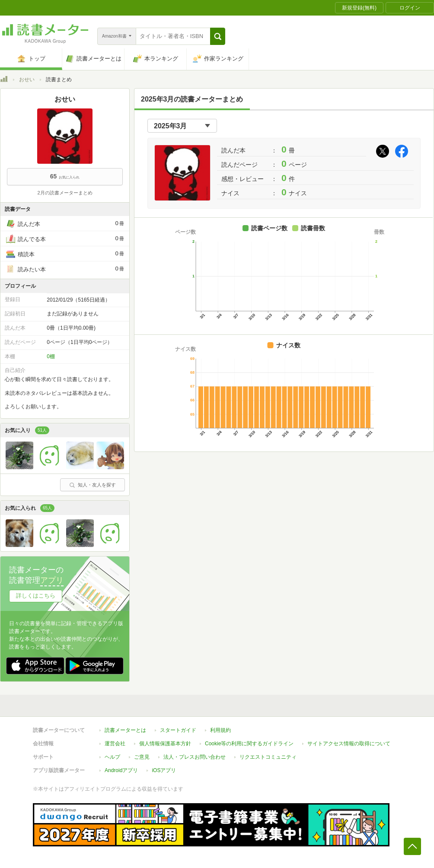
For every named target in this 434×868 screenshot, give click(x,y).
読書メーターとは (125, 730)
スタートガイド (178, 730)
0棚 (51, 356)
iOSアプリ (164, 770)
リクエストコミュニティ (268, 757)
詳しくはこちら (36, 596)
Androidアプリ (121, 770)
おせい (27, 79)
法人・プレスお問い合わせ (195, 757)
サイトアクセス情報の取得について (349, 744)
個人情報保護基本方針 (165, 744)
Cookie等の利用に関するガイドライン (249, 744)
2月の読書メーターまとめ (65, 193)
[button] (218, 36)
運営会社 (115, 744)
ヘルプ (112, 757)
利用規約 (220, 730)
